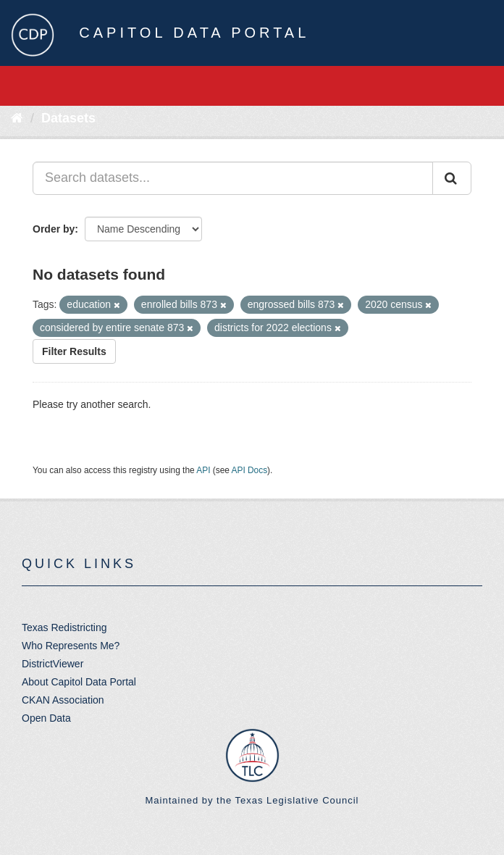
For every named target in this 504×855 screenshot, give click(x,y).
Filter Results (74, 351)
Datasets (68, 118)
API (203, 470)
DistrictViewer (52, 664)
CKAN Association (63, 700)
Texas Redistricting (64, 627)
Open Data (46, 718)
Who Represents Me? (71, 646)
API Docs (250, 470)
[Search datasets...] (233, 178)
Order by (54, 229)
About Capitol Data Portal (79, 682)
